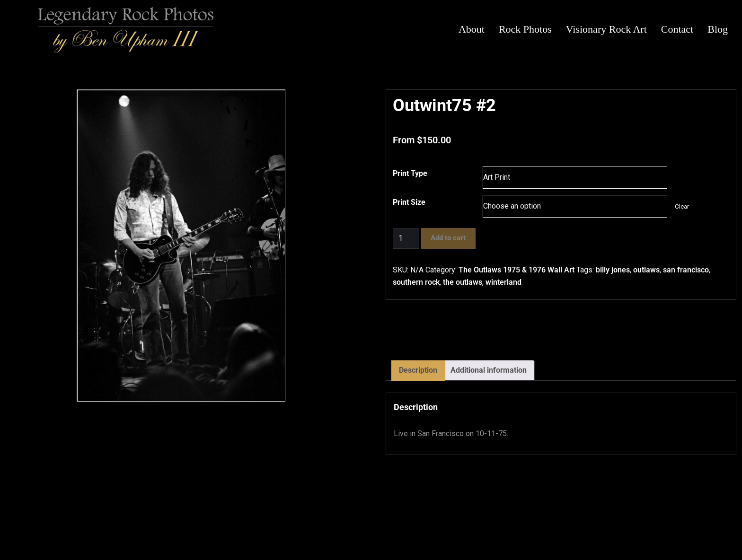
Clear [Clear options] (682, 206)
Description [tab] (418, 370)
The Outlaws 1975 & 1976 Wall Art (517, 270)
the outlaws (463, 282)
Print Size (409, 202)
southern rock (416, 282)
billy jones (613, 270)
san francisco (686, 270)
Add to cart (448, 238)
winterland (503, 282)
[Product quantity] (406, 238)
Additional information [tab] (489, 370)
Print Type (410, 173)
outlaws (646, 270)
